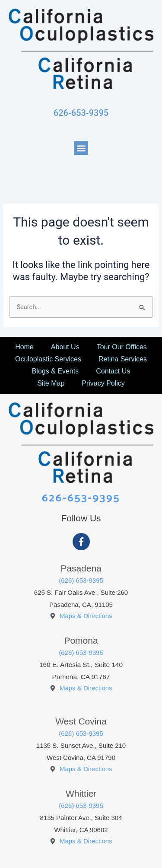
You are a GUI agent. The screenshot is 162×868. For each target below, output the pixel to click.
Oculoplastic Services (48, 359)
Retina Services (123, 359)
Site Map (51, 383)
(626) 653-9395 (81, 580)
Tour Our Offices (122, 347)
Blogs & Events (56, 371)
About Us (65, 347)
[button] (81, 148)
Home (24, 347)
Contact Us (113, 371)
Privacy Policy (103, 383)
